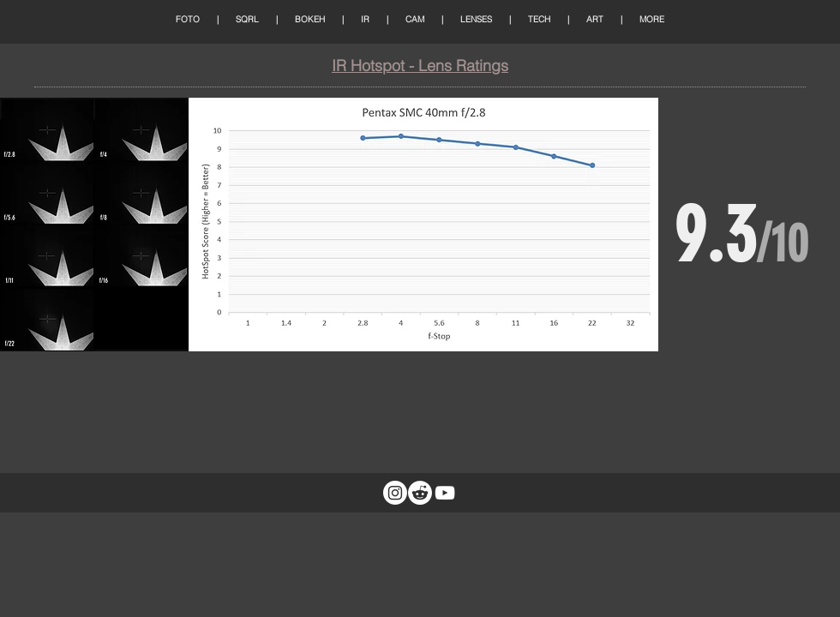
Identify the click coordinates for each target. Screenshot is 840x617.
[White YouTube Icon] (445, 493)
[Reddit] (420, 493)
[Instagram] (395, 493)
